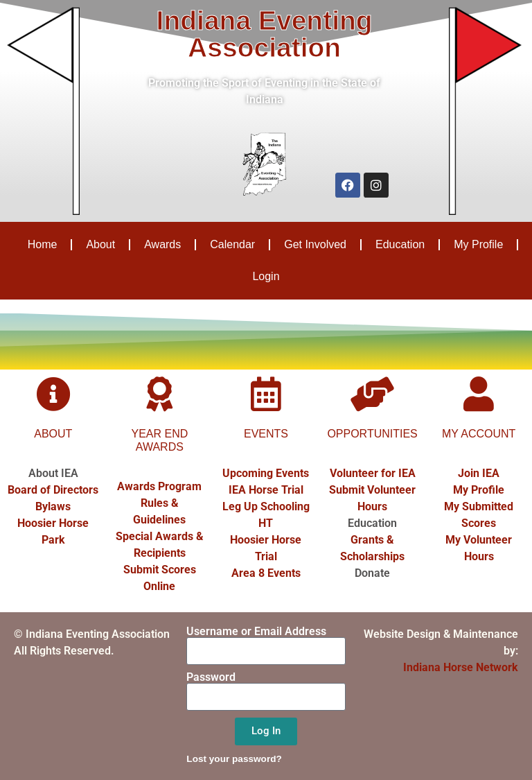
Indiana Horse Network (461, 667)
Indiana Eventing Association (265, 34)
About (100, 244)
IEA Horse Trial (266, 490)
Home (43, 244)
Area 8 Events (266, 573)
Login (266, 276)
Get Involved (315, 244)
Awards (162, 244)
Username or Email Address (256, 632)
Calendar (232, 244)
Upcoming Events (266, 473)
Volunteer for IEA (373, 473)
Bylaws (53, 506)
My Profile (478, 244)
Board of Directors (53, 490)
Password (211, 677)
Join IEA (479, 473)
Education (400, 244)
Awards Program (159, 486)
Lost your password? (234, 759)
